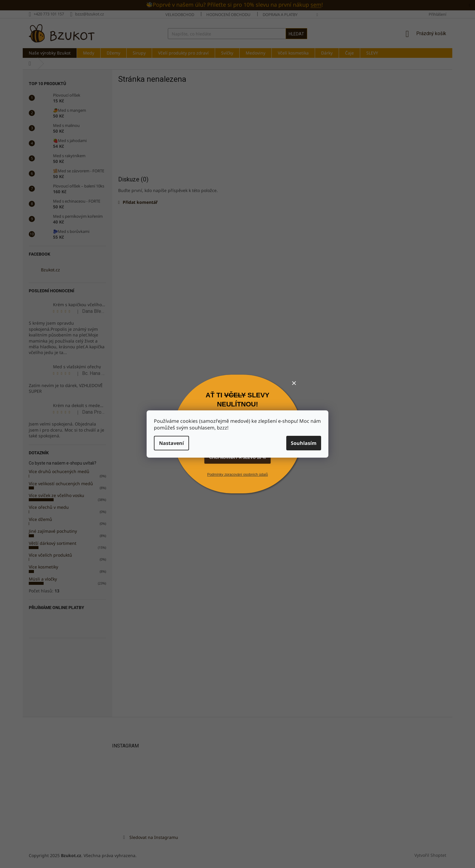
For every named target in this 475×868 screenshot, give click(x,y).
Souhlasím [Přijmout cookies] (304, 443)
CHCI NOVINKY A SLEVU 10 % (238, 457)
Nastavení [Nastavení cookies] (171, 443)
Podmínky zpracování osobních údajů (237, 475)
